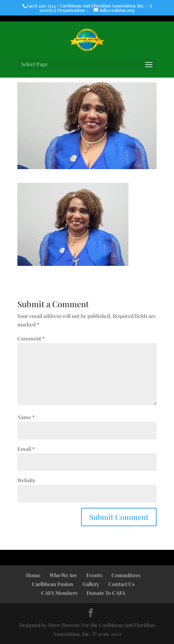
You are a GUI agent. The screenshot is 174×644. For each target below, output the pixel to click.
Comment (31, 338)
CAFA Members (59, 593)
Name (26, 417)
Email (26, 449)
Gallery (91, 584)
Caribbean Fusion (53, 584)
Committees (126, 575)
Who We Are (63, 575)
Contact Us (121, 584)
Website (26, 480)
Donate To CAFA (106, 593)
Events (94, 575)
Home (33, 575)
